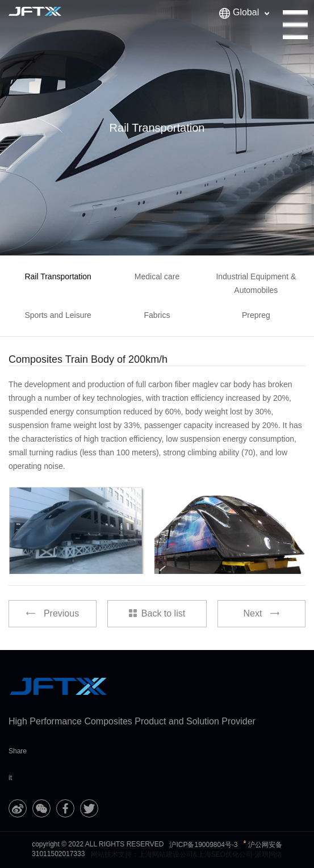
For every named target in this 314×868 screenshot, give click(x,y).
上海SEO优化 (218, 854)
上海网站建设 (159, 854)
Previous (53, 613)
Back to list (157, 613)
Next (262, 613)
